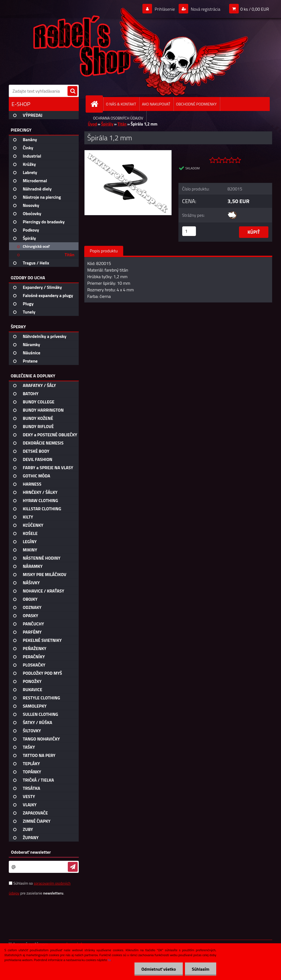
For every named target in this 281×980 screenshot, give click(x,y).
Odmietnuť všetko (159, 969)
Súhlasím (201, 969)
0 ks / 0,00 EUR (255, 9)
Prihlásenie (165, 9)
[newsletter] (73, 867)
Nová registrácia (205, 9)
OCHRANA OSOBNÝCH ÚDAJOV (118, 118)
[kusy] (189, 231)
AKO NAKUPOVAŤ (156, 104)
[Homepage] (97, 104)
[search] (72, 91)
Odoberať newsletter (31, 852)
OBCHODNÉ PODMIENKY (196, 104)
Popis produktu (104, 251)
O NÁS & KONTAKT (121, 104)
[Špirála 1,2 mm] (128, 152)
